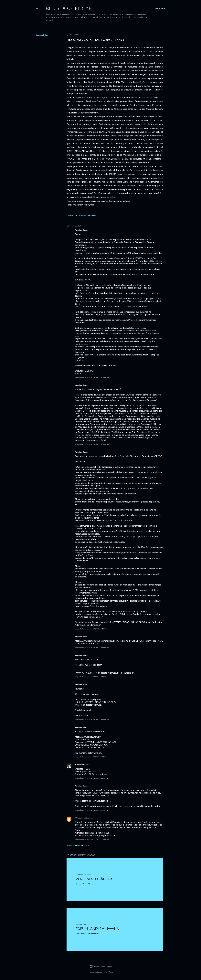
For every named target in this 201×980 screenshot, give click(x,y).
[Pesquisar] (160, 8)
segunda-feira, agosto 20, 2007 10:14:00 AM (92, 647)
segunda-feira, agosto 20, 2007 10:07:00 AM (92, 444)
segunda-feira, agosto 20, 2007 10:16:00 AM (92, 677)
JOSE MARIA (80, 765)
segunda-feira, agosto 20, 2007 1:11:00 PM (92, 778)
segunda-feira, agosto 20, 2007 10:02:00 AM (92, 377)
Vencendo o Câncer (94, 879)
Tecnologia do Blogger (101, 967)
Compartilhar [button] (42, 35)
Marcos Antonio (81, 818)
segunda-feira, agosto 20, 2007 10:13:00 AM (92, 629)
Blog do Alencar (69, 8)
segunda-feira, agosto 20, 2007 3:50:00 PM (92, 810)
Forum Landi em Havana (97, 928)
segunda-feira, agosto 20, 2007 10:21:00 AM (92, 757)
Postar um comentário (78, 846)
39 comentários (94, 884)
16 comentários (94, 934)
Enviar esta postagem (87, 215)
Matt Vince (109, 972)
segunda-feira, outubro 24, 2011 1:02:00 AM (92, 839)
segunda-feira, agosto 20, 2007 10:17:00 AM (92, 719)
